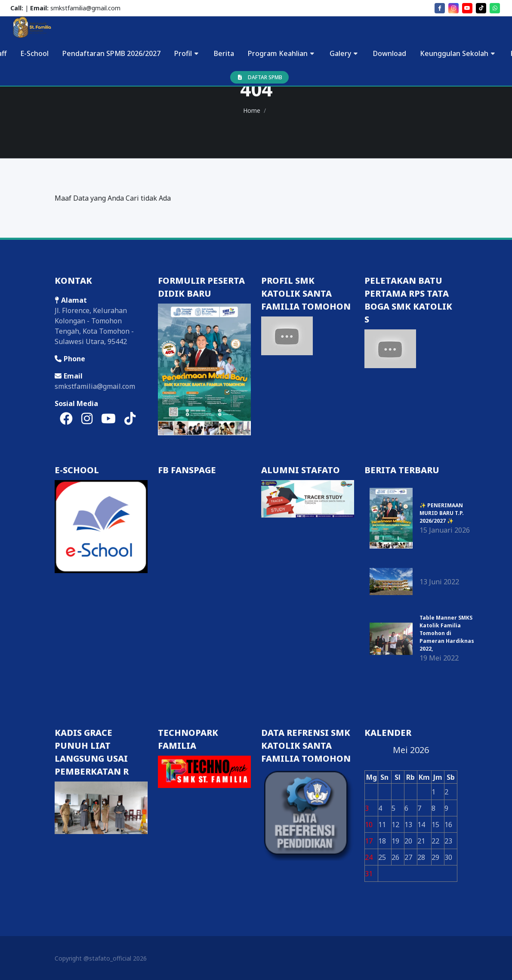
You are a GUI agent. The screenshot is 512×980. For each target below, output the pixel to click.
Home (252, 110)
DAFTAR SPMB (259, 77)
